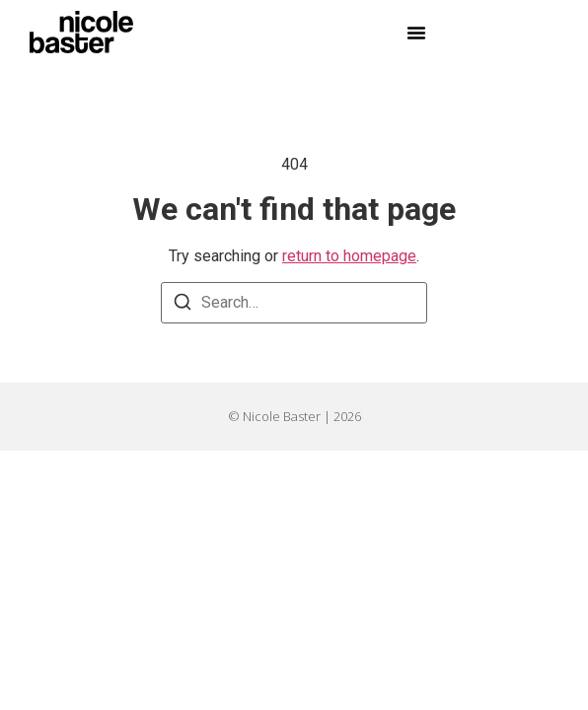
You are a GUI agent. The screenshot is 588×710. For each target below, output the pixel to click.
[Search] (183, 305)
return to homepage (349, 256)
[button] (416, 33)
